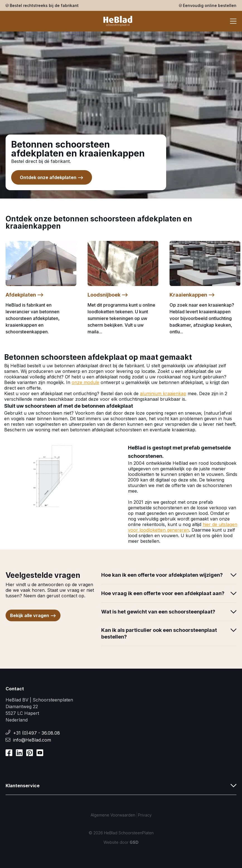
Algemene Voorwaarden (113, 815)
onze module (85, 382)
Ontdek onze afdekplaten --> (52, 177)
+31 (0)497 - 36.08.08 (37, 733)
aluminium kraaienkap (163, 393)
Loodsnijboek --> (108, 295)
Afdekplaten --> (25, 295)
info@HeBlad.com (32, 740)
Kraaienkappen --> (192, 295)
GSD (134, 842)
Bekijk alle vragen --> (33, 615)
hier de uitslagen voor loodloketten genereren (183, 527)
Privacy (145, 815)
